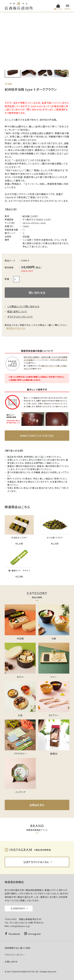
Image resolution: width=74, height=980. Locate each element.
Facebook (14, 934)
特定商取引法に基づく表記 (18, 948)
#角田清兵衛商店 (42, 850)
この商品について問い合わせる (23, 306)
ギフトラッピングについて (20, 317)
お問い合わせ (11, 962)
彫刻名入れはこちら (16, 328)
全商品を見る (37, 805)
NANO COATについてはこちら (37, 436)
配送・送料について (17, 311)
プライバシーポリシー (15, 955)
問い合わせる (37, 293)
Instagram (34, 934)
